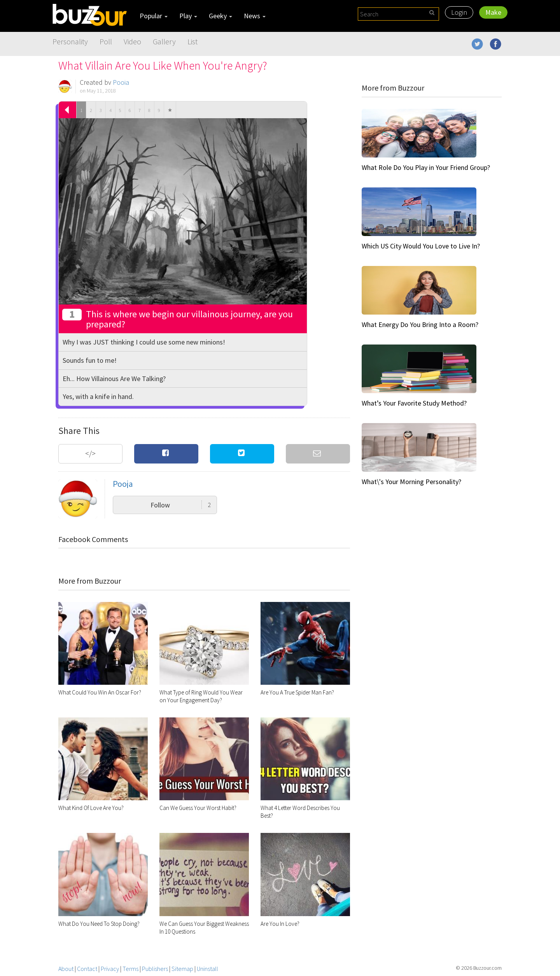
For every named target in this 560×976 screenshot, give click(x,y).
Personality (70, 41)
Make (493, 12)
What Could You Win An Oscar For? (100, 692)
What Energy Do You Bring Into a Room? (420, 324)
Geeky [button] (220, 16)
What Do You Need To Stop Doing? (99, 924)
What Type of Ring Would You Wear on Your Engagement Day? (201, 696)
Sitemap (182, 969)
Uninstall (207, 969)
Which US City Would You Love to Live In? (421, 246)
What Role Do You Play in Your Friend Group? (426, 167)
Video (132, 41)
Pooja (121, 82)
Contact (87, 969)
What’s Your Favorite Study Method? (414, 403)
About (66, 969)
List (192, 41)
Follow (181, 505)
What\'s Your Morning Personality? (411, 482)
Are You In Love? (280, 924)
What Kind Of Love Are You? (91, 808)
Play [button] (188, 16)
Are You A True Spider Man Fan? (297, 692)
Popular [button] (154, 16)
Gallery (164, 41)
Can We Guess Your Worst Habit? (198, 808)
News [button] (255, 16)
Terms (130, 969)
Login (459, 12)
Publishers (155, 969)
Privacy (110, 969)
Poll (106, 41)
